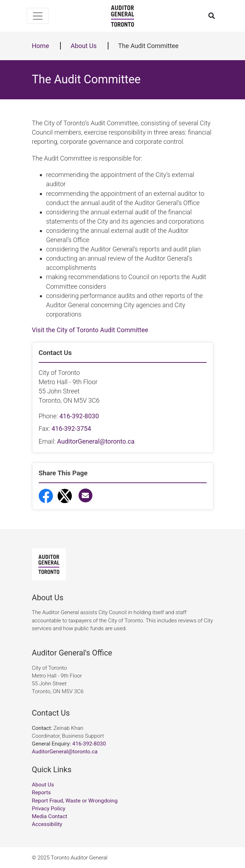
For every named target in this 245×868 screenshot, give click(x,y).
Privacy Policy (49, 809)
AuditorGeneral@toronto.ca (96, 441)
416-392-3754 (71, 428)
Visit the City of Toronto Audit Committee (90, 330)
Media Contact (50, 816)
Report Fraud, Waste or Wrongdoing (75, 801)
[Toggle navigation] (38, 16)
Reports (41, 793)
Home (41, 46)
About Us (83, 46)
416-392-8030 (79, 416)
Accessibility (47, 824)
